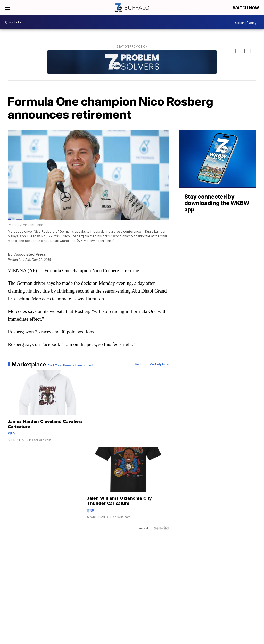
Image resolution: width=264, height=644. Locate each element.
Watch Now (246, 8)
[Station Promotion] (132, 63)
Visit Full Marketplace (152, 364)
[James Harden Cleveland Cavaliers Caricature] (48, 409)
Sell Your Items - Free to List (71, 365)
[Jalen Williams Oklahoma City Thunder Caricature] (128, 485)
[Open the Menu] (8, 8)
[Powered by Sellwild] (161, 528)
